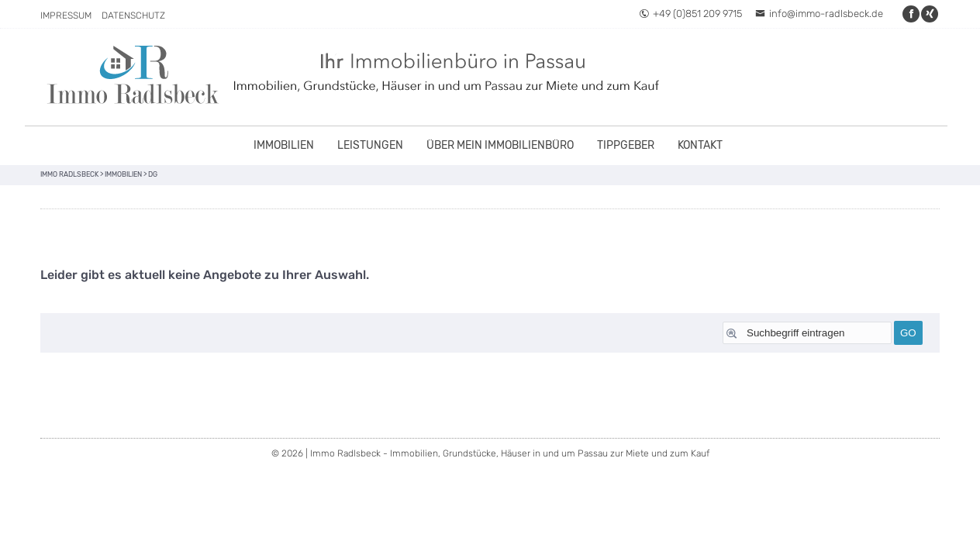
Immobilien (284, 145)
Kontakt (700, 145)
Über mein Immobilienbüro (500, 145)
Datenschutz (133, 15)
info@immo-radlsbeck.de (819, 14)
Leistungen (370, 145)
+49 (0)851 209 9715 (690, 14)
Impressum (66, 15)
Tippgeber (626, 145)
